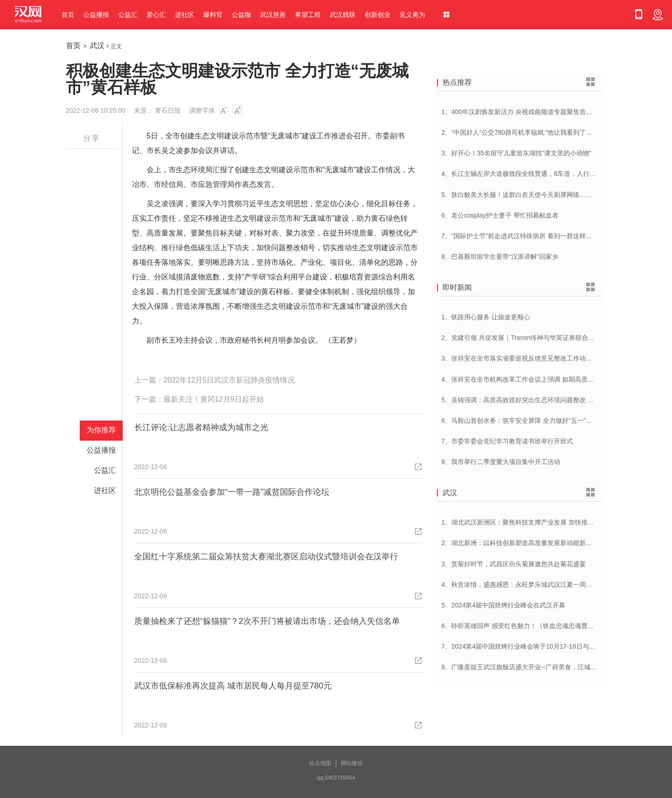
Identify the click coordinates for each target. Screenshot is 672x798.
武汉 (97, 46)
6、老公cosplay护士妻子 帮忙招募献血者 (500, 215)
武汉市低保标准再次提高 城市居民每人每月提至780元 (233, 686)
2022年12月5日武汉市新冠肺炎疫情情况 (229, 380)
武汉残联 (343, 15)
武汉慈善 (273, 15)
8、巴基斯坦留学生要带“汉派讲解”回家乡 (500, 257)
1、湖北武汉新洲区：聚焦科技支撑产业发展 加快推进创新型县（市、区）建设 (553, 522)
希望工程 (308, 15)
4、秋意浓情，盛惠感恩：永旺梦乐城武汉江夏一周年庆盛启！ (530, 585)
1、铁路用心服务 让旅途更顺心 (486, 317)
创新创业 (377, 15)
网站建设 (352, 763)
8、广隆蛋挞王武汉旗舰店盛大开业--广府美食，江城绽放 (522, 667)
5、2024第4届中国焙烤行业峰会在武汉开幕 (504, 605)
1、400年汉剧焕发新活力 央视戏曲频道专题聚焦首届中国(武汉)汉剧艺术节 (548, 112)
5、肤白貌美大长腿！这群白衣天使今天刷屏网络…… (517, 195)
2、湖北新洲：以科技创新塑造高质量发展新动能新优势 (520, 543)
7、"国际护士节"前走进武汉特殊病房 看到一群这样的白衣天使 (530, 236)
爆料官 (213, 15)
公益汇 (128, 15)
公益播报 (96, 15)
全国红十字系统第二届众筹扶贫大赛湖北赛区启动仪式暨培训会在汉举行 (266, 557)
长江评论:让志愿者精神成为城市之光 (201, 427)
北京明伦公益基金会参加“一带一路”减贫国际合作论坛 (232, 492)
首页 (68, 15)
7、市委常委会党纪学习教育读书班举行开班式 (508, 441)
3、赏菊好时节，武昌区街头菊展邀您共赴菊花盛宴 (514, 564)
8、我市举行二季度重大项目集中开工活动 (501, 462)
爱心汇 (156, 15)
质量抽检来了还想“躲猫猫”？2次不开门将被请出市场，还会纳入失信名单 (267, 621)
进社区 (185, 15)
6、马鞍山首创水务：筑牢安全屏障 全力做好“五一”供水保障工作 (533, 421)
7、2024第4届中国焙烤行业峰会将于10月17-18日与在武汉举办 (531, 646)
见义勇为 (412, 15)
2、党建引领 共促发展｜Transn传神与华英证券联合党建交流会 (531, 338)
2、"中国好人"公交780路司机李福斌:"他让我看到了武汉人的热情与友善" (544, 132)
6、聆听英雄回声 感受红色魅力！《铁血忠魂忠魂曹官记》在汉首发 (537, 626)
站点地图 (320, 763)
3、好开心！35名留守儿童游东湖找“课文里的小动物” (516, 153)
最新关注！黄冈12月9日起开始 (214, 399)
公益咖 (241, 15)
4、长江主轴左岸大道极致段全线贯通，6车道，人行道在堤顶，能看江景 (545, 174)
